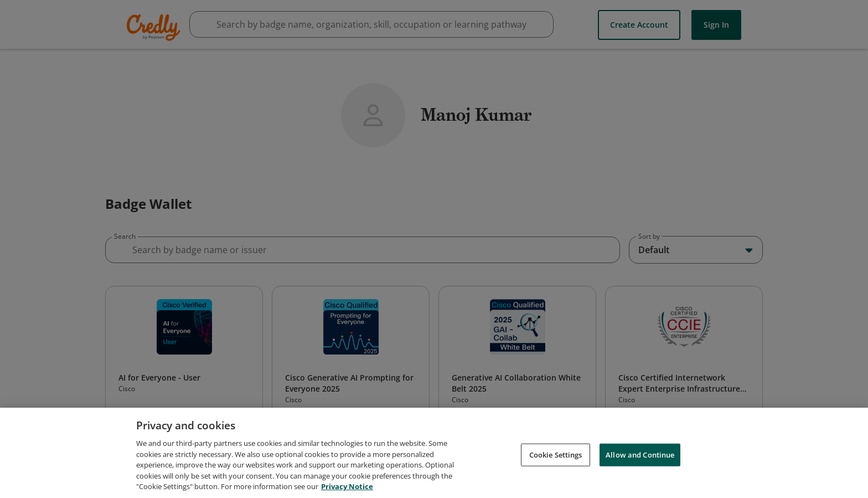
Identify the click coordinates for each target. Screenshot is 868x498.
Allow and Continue (640, 456)
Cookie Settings (556, 456)
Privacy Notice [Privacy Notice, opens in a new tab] (347, 488)
